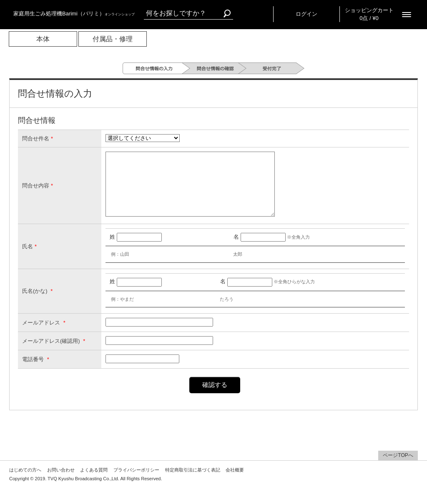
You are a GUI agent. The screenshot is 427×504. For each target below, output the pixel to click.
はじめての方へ (25, 482)
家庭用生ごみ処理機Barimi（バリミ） (74, 14)
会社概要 (235, 482)
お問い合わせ (61, 482)
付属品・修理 (113, 39)
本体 (43, 39)
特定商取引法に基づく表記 (193, 482)
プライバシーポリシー (136, 482)
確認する (215, 397)
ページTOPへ (398, 468)
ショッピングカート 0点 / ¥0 (369, 14)
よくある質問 (94, 482)
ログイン (306, 14)
